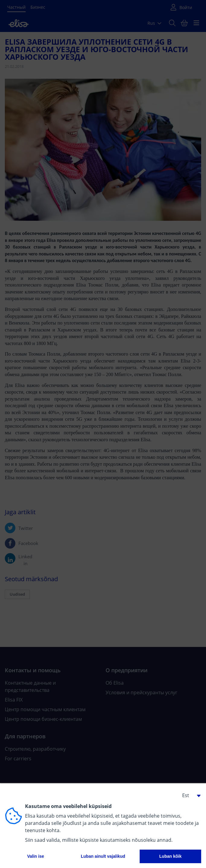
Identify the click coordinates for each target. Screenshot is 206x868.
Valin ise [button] (36, 856)
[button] (189, 795)
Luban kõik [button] (170, 856)
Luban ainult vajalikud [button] (103, 856)
